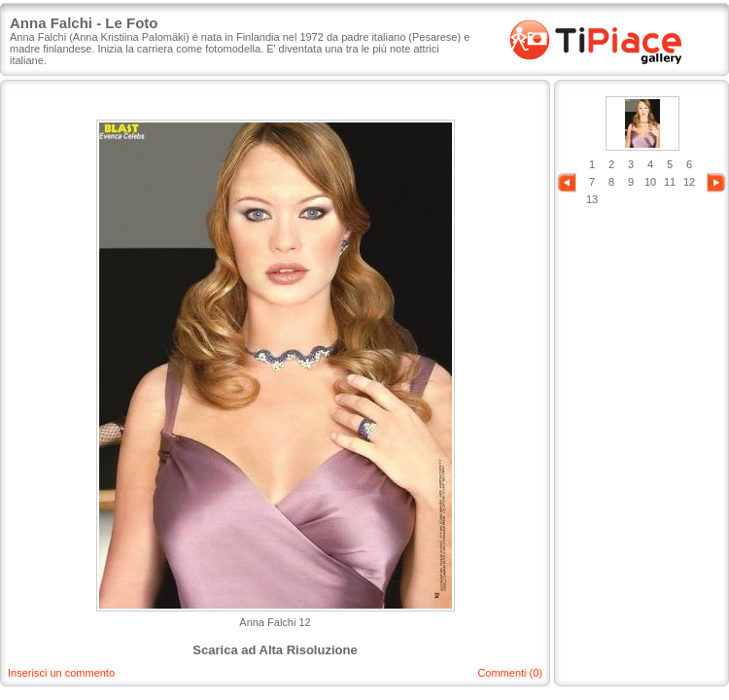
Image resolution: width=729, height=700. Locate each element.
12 (689, 182)
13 (592, 199)
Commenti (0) (510, 673)
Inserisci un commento (61, 673)
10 (650, 182)
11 (670, 182)
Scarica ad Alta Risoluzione (275, 650)
